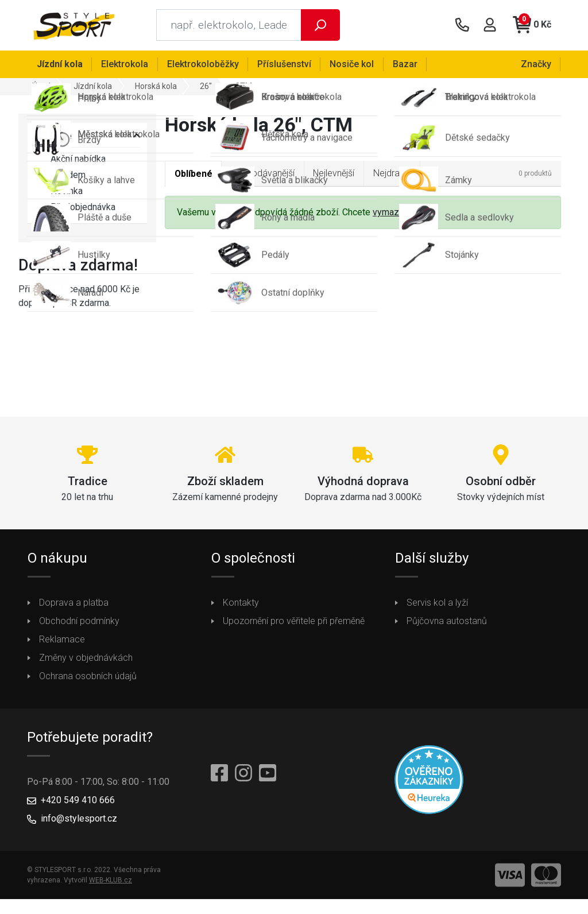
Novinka (59, 192)
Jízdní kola (93, 87)
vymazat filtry (400, 214)
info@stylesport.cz (79, 820)
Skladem (60, 176)
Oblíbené (194, 175)
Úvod (41, 87)
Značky (536, 64)
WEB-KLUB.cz (111, 881)
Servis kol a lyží (437, 604)
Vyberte (53, 137)
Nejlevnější (336, 174)
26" (206, 87)
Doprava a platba (74, 604)
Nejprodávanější (264, 174)
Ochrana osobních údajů (88, 677)
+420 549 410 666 (78, 801)
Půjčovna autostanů (447, 622)
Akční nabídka (70, 160)
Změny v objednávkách (86, 659)
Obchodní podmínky (79, 622)
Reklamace (62, 640)
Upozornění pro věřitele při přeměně (294, 622)
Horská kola (156, 87)
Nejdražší (395, 174)
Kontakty (241, 604)
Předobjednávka (75, 208)
